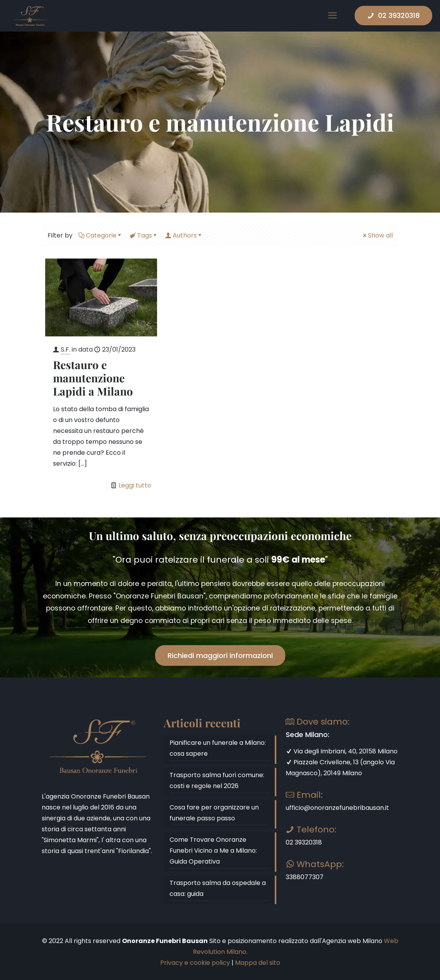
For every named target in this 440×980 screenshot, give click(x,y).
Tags (144, 235)
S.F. (65, 349)
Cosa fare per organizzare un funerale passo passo (214, 813)
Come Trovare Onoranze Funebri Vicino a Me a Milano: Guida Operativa (213, 851)
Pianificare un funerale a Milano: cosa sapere (218, 748)
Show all (377, 235)
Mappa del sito (258, 963)
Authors (184, 235)
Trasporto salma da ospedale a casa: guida (218, 888)
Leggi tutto (135, 485)
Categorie (101, 235)
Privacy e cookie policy (195, 963)
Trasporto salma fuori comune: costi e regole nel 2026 (217, 780)
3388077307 (305, 877)
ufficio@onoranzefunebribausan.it (337, 808)
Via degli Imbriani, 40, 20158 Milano (342, 751)
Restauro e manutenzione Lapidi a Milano (93, 378)
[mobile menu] (332, 16)
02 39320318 (393, 15)
